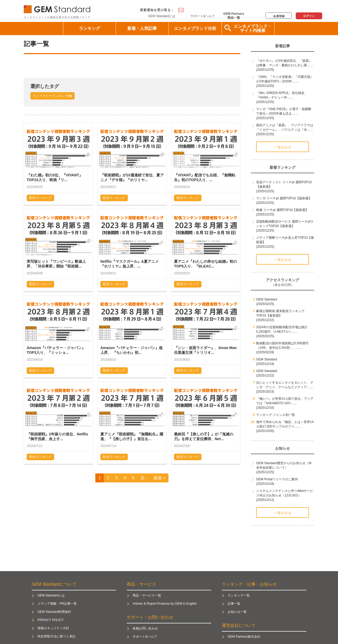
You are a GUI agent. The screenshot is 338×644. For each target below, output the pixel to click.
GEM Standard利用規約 (54, 612)
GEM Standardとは (162, 16)
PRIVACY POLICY (51, 620)
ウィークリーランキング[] (53, 96)
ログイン (309, 16)
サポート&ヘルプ (203, 16)
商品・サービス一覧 (147, 595)
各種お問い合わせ (145, 628)
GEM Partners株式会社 (244, 637)
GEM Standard (58, 8)
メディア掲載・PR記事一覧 (57, 604)
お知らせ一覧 (237, 612)
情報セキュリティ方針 (53, 628)
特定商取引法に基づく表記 (57, 636)
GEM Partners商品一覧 (234, 16)
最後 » (159, 478)
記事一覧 (234, 604)
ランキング (90, 28)
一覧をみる (283, 147)
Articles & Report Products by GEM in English (165, 604)
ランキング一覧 (239, 595)
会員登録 (279, 16)
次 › (144, 478)
